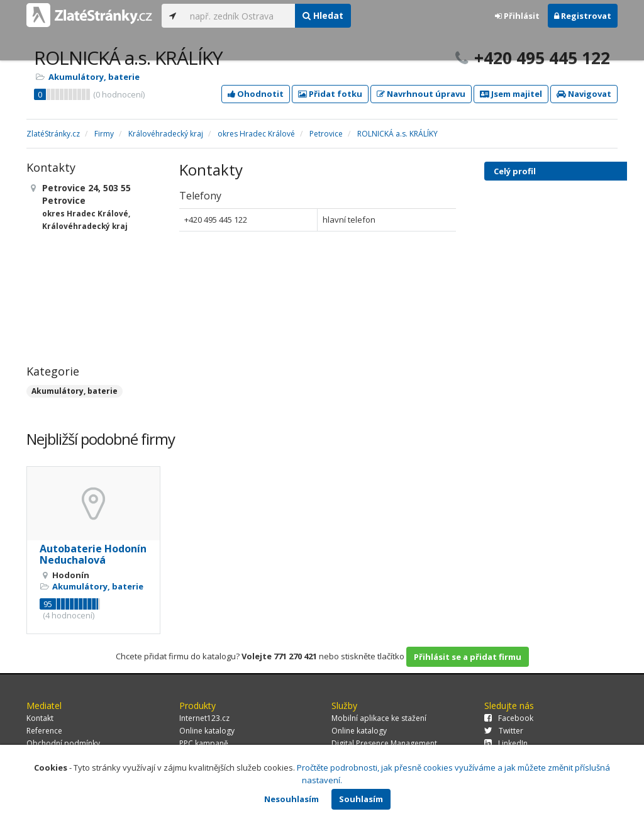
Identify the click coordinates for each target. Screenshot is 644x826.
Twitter (504, 731)
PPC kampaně (204, 743)
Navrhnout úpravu (421, 94)
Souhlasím (361, 799)
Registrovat (583, 16)
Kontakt (40, 718)
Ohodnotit (256, 94)
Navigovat (584, 94)
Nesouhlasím (291, 799)
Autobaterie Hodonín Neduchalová (93, 554)
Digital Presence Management (384, 743)
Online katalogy (207, 731)
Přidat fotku (330, 94)
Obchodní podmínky (63, 743)
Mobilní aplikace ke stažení (379, 718)
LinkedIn (506, 743)
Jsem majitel (511, 94)
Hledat (323, 15)
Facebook (509, 718)
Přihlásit (517, 16)
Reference (44, 731)
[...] (239, 16)
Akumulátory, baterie (94, 77)
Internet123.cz (204, 718)
